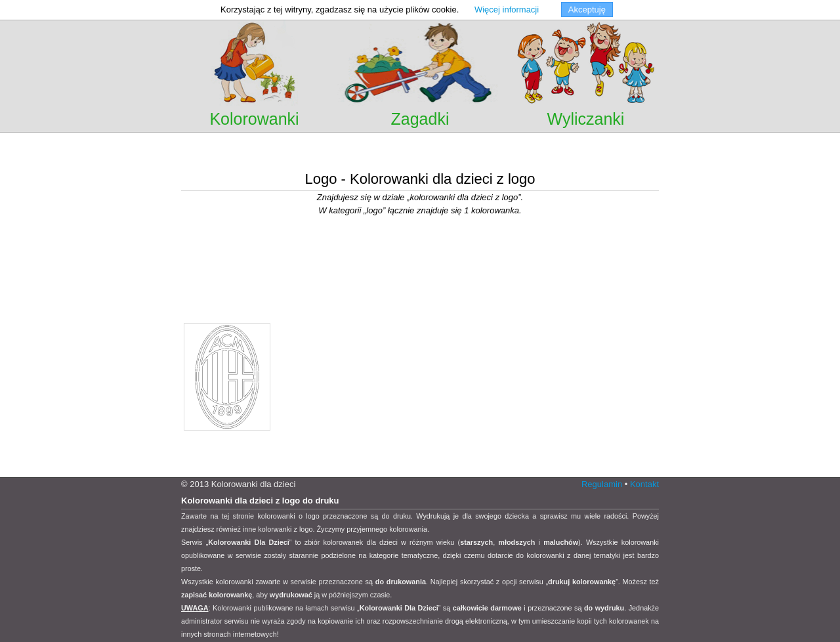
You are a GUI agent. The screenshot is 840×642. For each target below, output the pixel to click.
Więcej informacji (507, 10)
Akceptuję (587, 10)
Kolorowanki (254, 119)
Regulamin (602, 484)
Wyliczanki (586, 119)
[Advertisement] (420, 151)
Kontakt (644, 484)
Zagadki (420, 119)
